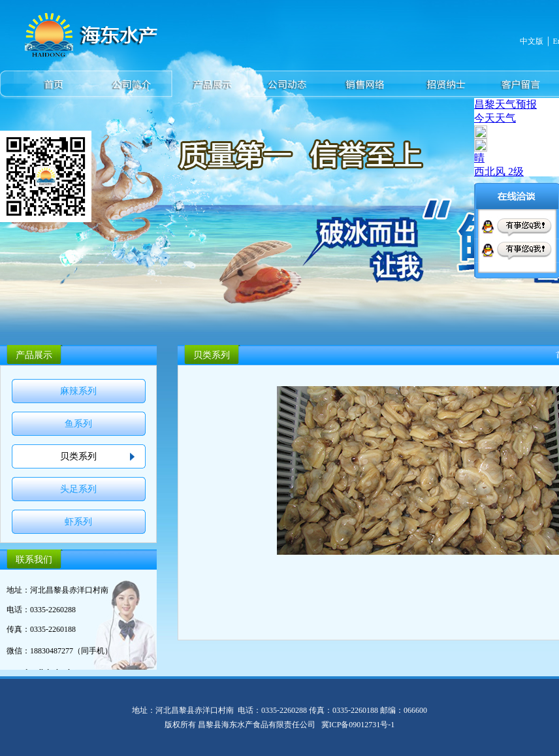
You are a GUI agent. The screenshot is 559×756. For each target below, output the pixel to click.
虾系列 (78, 522)
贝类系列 (78, 456)
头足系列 (78, 489)
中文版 (532, 41)
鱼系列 (78, 424)
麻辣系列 (78, 391)
